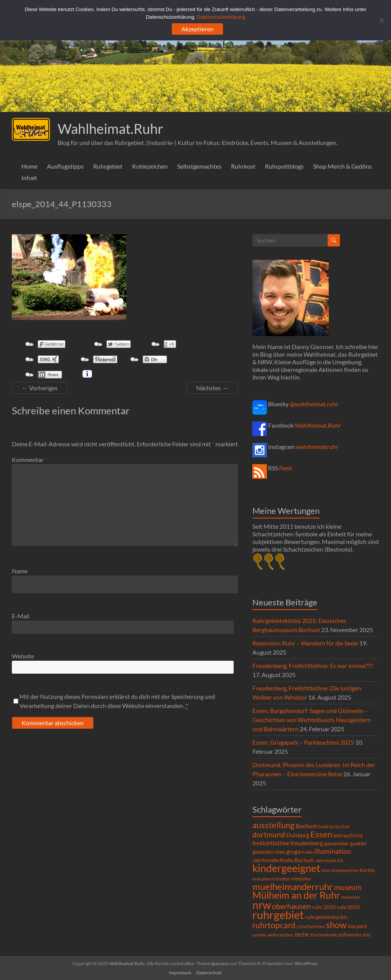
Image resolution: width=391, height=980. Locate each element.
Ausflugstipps (65, 166)
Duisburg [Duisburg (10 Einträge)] (298, 835)
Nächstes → (212, 388)
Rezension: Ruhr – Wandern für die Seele (305, 643)
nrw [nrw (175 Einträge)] (262, 905)
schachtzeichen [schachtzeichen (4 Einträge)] (311, 926)
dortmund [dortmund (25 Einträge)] (269, 834)
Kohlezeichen (150, 166)
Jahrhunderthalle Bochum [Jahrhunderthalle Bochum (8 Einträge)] (283, 860)
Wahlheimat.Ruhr (111, 129)
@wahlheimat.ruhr (314, 404)
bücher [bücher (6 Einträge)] (343, 826)
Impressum (180, 973)
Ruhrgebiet (108, 166)
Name (20, 571)
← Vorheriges (40, 388)
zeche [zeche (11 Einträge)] (302, 934)
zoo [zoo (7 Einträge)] (367, 935)
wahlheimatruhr (317, 447)
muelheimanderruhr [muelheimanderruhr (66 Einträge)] (293, 887)
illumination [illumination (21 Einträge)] (333, 851)
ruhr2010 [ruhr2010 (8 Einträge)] (348, 907)
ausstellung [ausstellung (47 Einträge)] (273, 825)
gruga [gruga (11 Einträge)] (294, 851)
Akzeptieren (197, 29)
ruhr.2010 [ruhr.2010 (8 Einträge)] (324, 907)
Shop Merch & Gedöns (343, 166)
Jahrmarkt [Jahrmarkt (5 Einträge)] (326, 860)
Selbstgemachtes (199, 166)
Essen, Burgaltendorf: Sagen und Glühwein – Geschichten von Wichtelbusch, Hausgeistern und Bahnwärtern (312, 720)
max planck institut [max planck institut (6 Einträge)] (271, 879)
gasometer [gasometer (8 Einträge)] (337, 843)
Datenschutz (209, 973)
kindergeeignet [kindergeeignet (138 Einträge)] (286, 868)
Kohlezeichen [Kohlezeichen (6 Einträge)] (345, 870)
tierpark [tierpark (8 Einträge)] (357, 926)
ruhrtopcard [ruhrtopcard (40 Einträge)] (274, 925)
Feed (285, 468)
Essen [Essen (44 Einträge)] (321, 834)
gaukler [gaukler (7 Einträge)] (358, 843)
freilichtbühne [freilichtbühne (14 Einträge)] (271, 843)
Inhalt (29, 178)
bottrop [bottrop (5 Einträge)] (326, 826)
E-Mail (21, 616)
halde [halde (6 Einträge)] (308, 852)
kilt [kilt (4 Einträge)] (340, 860)
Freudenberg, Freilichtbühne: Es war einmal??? (313, 665)
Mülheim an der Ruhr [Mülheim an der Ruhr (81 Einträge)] (296, 895)
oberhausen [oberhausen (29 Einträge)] (291, 906)
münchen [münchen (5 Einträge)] (351, 897)
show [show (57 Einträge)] (336, 925)
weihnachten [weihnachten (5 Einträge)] (280, 935)
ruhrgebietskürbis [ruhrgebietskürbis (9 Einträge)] (326, 917)
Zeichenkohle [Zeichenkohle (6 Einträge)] (324, 935)
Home (29, 166)
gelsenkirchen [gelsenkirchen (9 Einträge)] (269, 852)
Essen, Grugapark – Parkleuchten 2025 (303, 742)
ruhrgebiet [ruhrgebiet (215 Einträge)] (278, 915)
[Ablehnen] (381, 20)
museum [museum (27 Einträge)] (348, 887)
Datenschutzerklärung (221, 17)
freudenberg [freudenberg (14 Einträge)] (307, 843)
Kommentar (29, 459)
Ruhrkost (243, 166)
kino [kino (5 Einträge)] (326, 870)
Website (23, 656)
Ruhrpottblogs (284, 166)
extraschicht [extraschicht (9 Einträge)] (348, 835)
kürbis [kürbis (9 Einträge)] (368, 870)
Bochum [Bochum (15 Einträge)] (306, 826)
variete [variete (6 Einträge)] (259, 935)
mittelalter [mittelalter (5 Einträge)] (301, 879)
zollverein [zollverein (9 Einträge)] (350, 934)
